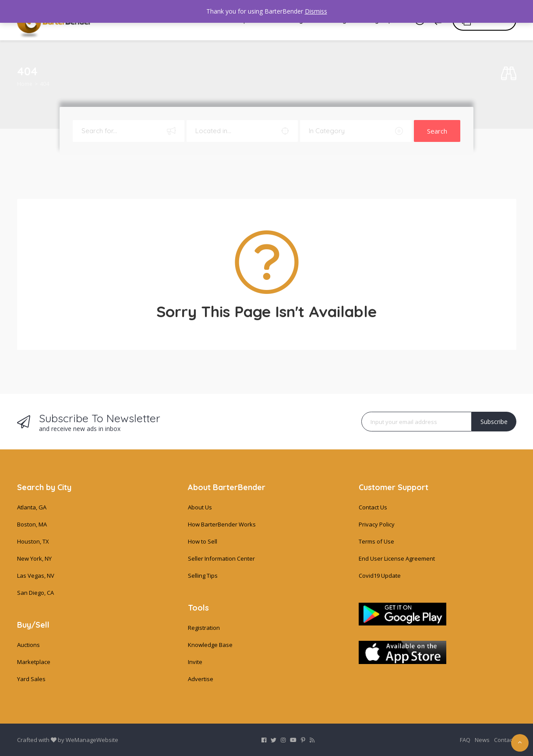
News (482, 740)
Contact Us (373, 507)
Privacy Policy (377, 524)
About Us (200, 507)
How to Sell (203, 541)
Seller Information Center (221, 558)
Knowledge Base (210, 645)
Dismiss (316, 11)
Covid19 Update (380, 576)
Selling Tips (203, 576)
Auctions (28, 645)
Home (25, 84)
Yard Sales (31, 679)
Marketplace (34, 662)
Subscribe (494, 422)
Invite (195, 662)
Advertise (201, 679)
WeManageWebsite (92, 740)
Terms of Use (376, 541)
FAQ (465, 740)
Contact (504, 740)
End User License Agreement (397, 558)
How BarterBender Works (222, 524)
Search (437, 131)
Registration (204, 628)
